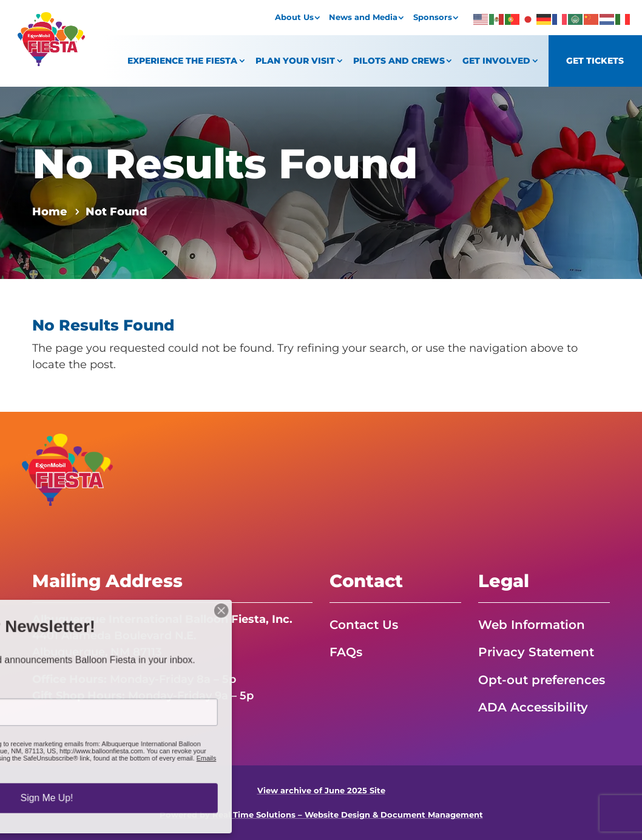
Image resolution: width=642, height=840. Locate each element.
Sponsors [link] (433, 17)
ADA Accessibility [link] (533, 707)
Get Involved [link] (496, 61)
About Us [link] (294, 17)
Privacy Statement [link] (536, 652)
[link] (52, 62)
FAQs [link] (346, 652)
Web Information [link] (532, 625)
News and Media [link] (363, 17)
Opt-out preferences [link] (542, 680)
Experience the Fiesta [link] (182, 61)
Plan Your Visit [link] (295, 61)
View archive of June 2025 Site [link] (321, 791)
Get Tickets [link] (595, 61)
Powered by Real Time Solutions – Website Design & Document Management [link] (321, 815)
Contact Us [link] (364, 625)
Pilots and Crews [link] (399, 61)
